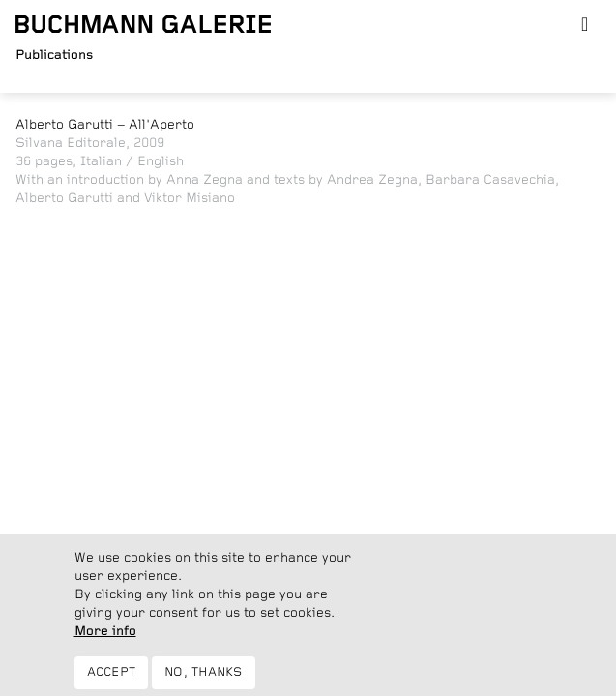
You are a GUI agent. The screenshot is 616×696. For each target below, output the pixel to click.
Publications (54, 55)
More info (105, 640)
